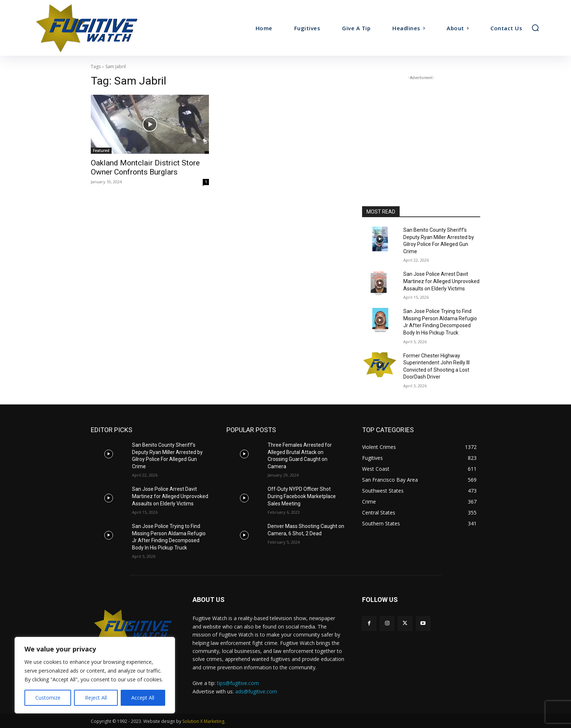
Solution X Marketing (203, 721)
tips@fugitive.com (238, 683)
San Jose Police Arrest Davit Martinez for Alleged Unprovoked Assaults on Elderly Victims (441, 281)
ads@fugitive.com (256, 691)
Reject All (96, 698)
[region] (95, 675)
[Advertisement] (421, 127)
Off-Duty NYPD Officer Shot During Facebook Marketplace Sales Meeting (302, 496)
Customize (48, 698)
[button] (535, 28)
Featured (101, 150)
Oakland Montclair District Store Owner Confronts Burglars (145, 167)
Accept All (143, 698)
